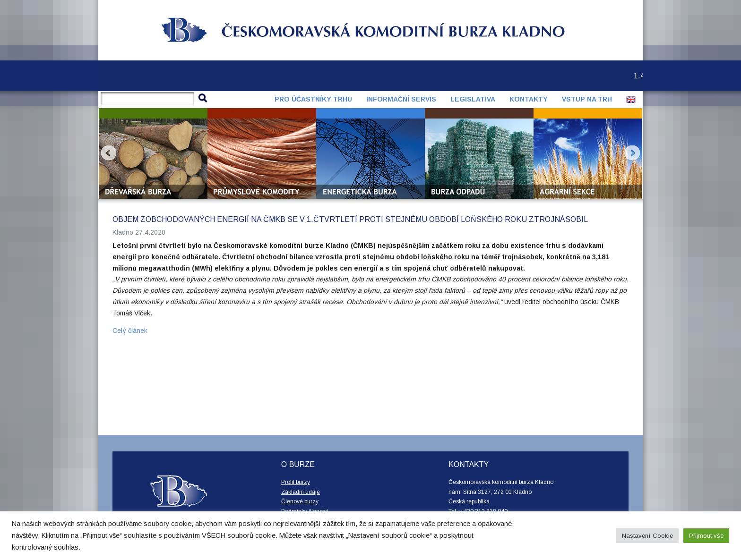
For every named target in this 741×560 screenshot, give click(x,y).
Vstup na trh (587, 99)
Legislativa (473, 99)
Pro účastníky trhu (313, 99)
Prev (109, 153)
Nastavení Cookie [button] (647, 536)
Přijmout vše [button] (706, 536)
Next (632, 153)
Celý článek (130, 331)
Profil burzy (296, 482)
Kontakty (529, 99)
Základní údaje (301, 492)
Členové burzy (300, 501)
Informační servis (401, 99)
